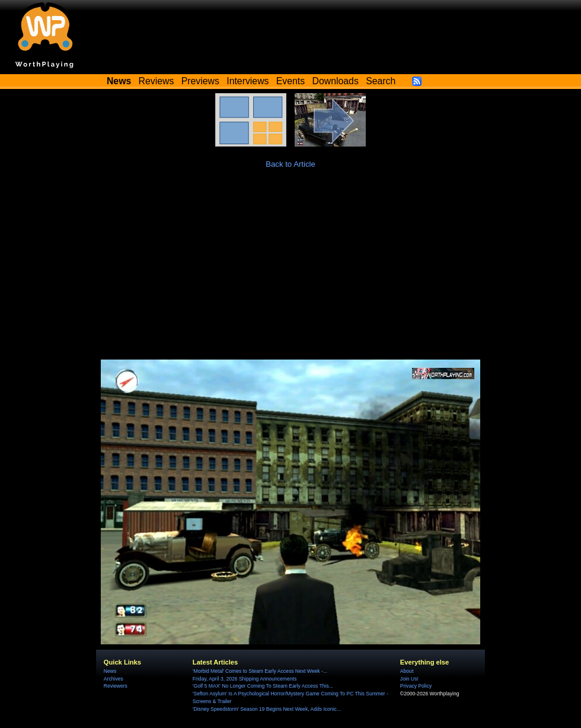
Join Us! (409, 679)
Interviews (248, 81)
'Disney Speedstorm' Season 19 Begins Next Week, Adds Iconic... (267, 709)
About (407, 671)
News (110, 671)
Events (290, 81)
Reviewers (116, 686)
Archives (114, 679)
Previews (200, 81)
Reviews (157, 81)
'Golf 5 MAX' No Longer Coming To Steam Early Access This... (263, 686)
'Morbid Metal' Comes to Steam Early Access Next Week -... (260, 671)
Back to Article (290, 164)
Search (381, 81)
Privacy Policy (416, 686)
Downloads (336, 81)
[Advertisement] (290, 271)
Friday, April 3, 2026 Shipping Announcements (245, 679)
